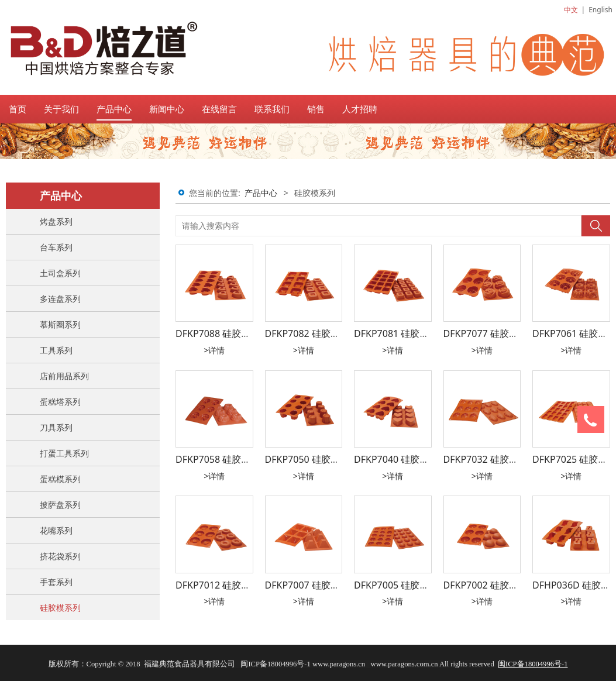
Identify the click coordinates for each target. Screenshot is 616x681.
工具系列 (56, 350)
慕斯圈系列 (60, 324)
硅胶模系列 (60, 608)
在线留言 (219, 109)
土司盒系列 (60, 273)
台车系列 (56, 247)
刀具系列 (56, 427)
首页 (18, 109)
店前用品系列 (64, 376)
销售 (316, 109)
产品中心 (114, 109)
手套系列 (56, 582)
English (600, 10)
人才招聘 (360, 109)
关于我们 (61, 109)
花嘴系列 (56, 530)
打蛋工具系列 (64, 453)
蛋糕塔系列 (60, 402)
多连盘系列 (60, 299)
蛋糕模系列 (60, 479)
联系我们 (272, 109)
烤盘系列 (56, 221)
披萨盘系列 (60, 505)
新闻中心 (167, 109)
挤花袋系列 (60, 556)
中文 (571, 10)
